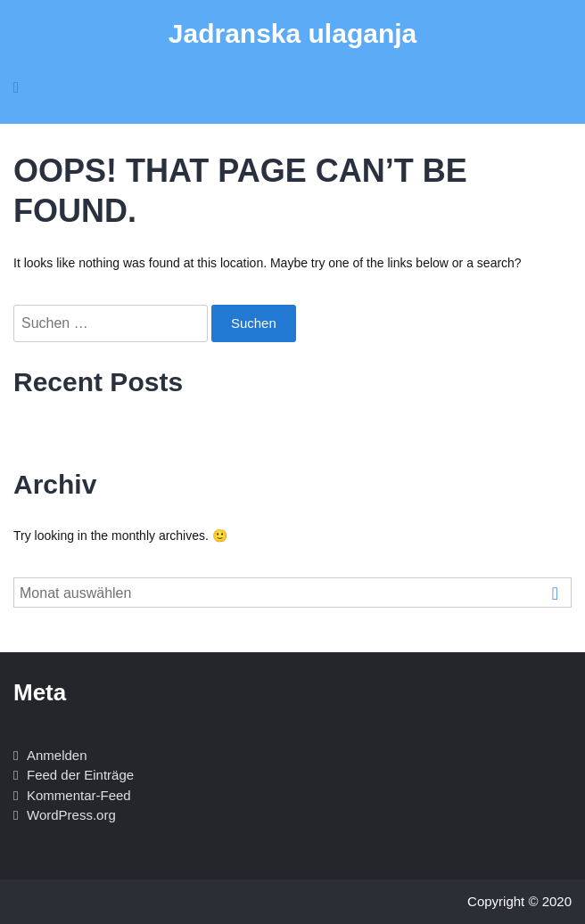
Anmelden (57, 755)
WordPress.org (71, 815)
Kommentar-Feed (79, 795)
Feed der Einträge (80, 775)
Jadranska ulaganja (292, 33)
